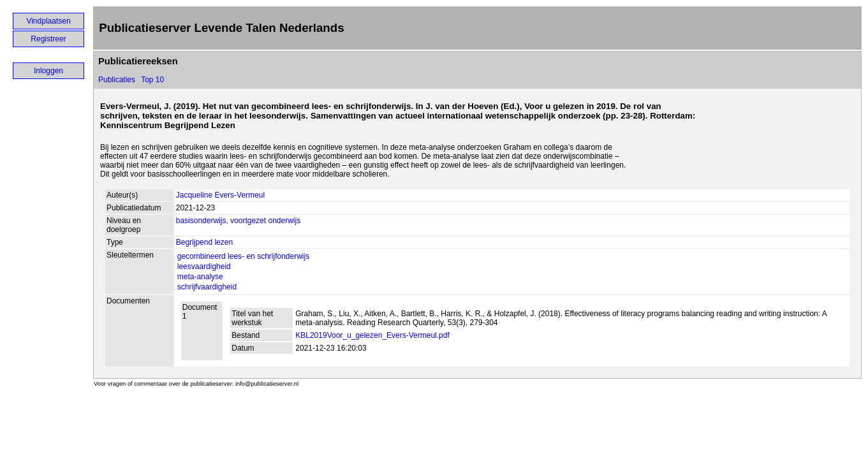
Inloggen (48, 71)
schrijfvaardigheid (207, 287)
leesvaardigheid (204, 266)
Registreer (48, 39)
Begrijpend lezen (204, 242)
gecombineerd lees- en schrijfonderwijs (243, 256)
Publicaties (117, 80)
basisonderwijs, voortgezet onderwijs (238, 221)
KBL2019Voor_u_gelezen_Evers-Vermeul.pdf (372, 335)
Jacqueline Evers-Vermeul (220, 195)
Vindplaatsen (48, 21)
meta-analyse (200, 277)
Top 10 (152, 80)
